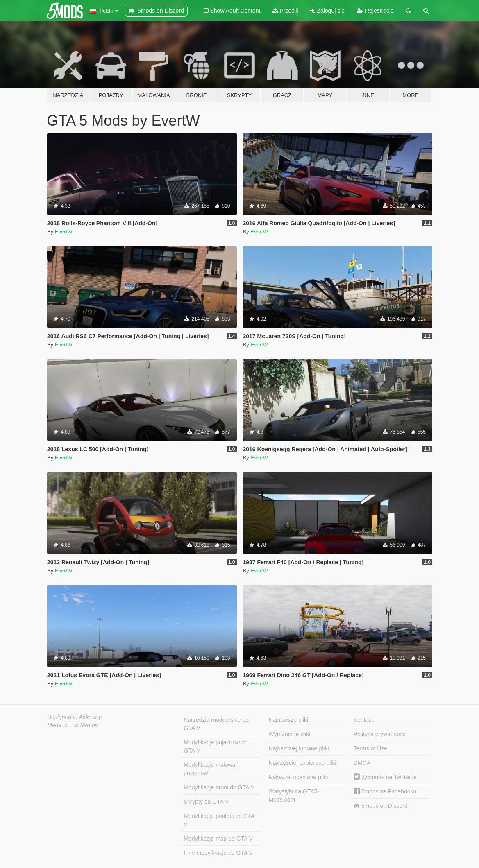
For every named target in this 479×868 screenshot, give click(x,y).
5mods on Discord (381, 806)
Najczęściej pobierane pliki (303, 763)
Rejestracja (375, 11)
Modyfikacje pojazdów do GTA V (216, 746)
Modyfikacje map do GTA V (218, 839)
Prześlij (285, 11)
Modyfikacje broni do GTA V (219, 787)
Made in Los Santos (73, 725)
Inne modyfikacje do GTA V (218, 853)
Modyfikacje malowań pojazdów (211, 769)
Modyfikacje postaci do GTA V (219, 820)
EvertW (64, 232)
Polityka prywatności (380, 734)
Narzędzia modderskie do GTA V (216, 724)
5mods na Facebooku (385, 791)
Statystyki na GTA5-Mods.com (294, 796)
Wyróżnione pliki (290, 734)
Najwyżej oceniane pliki (299, 777)
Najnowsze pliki (288, 720)
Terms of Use (370, 748)
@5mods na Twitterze (385, 777)
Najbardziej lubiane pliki (299, 748)
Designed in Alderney (74, 717)
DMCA (362, 763)
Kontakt (363, 720)
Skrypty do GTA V (206, 802)
